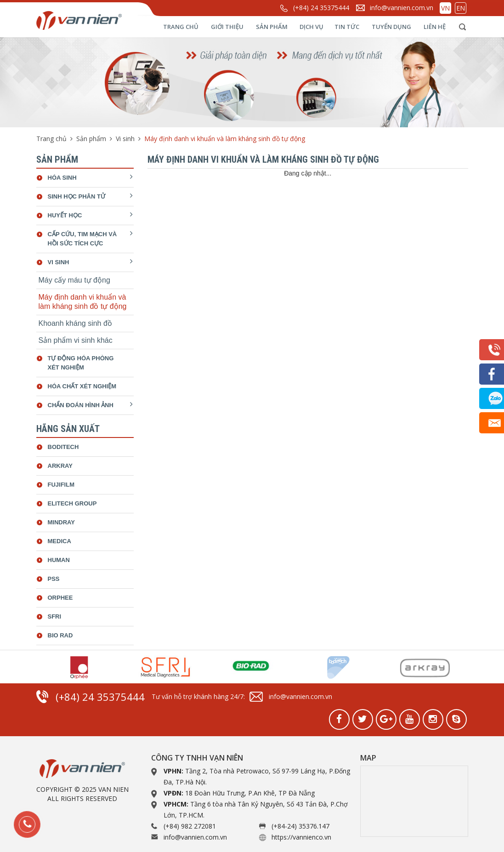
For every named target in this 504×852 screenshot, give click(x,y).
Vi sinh (125, 139)
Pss (54, 579)
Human (59, 560)
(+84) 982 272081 (190, 826)
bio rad (60, 635)
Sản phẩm (272, 27)
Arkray (60, 466)
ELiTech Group (72, 503)
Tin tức (347, 27)
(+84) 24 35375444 (321, 8)
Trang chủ (181, 27)
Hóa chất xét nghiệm (82, 386)
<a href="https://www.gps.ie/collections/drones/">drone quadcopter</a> (414, 801)
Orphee (60, 598)
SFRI (55, 616)
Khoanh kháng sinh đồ (75, 323)
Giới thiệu (227, 27)
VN (445, 8)
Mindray (61, 522)
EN (461, 8)
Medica (59, 541)
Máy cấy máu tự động (74, 280)
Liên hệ (435, 27)
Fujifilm (61, 485)
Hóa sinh (62, 178)
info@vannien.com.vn (402, 8)
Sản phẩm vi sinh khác (76, 340)
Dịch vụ (311, 27)
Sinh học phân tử (76, 196)
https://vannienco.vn (301, 837)
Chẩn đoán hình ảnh (81, 405)
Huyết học (65, 215)
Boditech (63, 447)
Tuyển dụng (391, 27)
